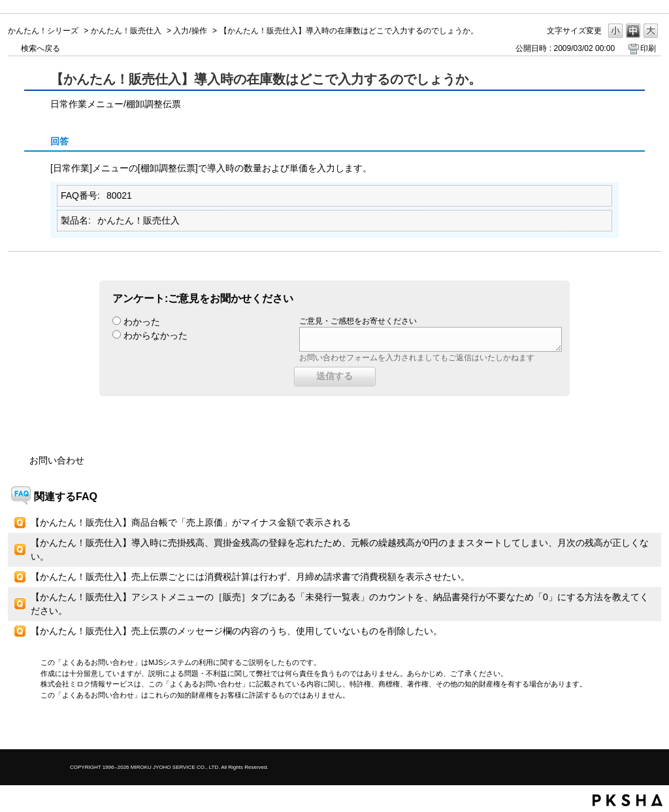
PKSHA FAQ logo (628, 800)
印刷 (648, 48)
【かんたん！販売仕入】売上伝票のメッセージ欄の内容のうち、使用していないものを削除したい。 (237, 631)
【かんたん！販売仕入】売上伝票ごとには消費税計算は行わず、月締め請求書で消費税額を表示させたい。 (250, 577)
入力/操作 (190, 31)
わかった (142, 322)
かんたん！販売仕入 (126, 31)
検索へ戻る (41, 48)
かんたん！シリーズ (43, 31)
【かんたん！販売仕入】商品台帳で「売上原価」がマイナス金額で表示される (191, 522)
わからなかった (155, 335)
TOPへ (628, 728)
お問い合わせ (57, 460)
